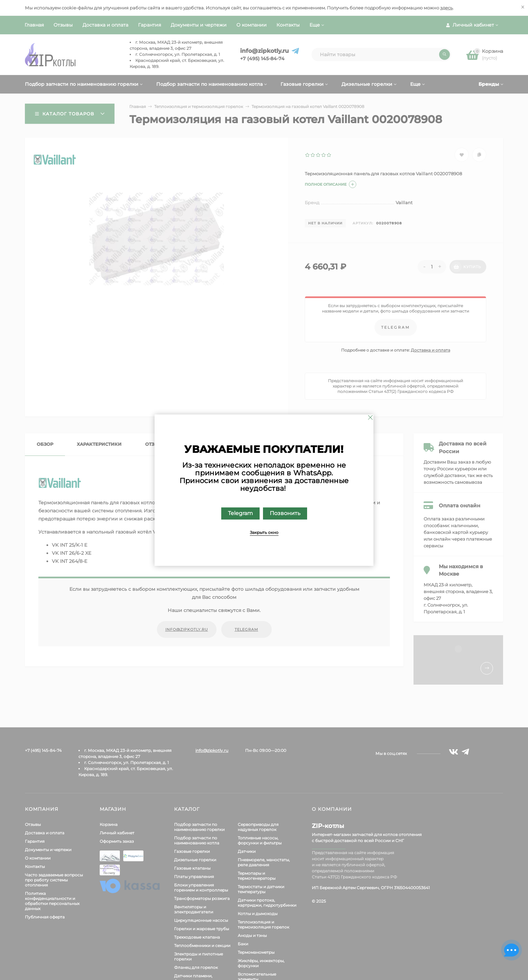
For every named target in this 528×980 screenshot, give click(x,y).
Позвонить (285, 513)
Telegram (240, 513)
